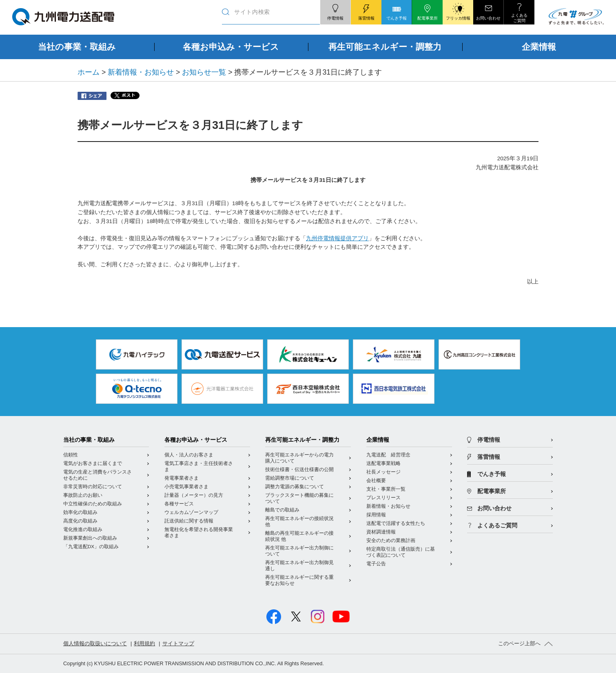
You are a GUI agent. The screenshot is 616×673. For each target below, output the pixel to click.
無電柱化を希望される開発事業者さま (199, 532)
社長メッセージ (383, 472)
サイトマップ (178, 644)
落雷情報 (489, 457)
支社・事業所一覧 (386, 489)
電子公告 (376, 564)
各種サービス (179, 504)
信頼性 (71, 455)
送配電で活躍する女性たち (396, 523)
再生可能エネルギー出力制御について (299, 551)
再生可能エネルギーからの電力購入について (299, 458)
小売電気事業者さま (186, 487)
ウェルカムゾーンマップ (191, 512)
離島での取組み (282, 510)
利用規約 (144, 644)
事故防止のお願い (83, 495)
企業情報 (378, 440)
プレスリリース (383, 498)
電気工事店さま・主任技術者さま (199, 466)
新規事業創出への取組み (90, 538)
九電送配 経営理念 (388, 455)
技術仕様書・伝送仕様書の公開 (299, 469)
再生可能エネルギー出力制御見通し (299, 566)
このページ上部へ (519, 644)
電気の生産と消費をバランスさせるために (97, 475)
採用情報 (376, 515)
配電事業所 (492, 491)
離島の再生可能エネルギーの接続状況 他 (299, 536)
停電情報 (489, 440)
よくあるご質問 (497, 526)
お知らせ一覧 (204, 72)
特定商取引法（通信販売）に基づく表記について (401, 552)
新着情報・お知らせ (141, 72)
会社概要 (376, 480)
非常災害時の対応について (93, 487)
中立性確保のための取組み (93, 504)
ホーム (89, 72)
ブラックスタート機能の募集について (299, 498)
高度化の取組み (80, 521)
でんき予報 (492, 474)
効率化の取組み (80, 512)
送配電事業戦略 (383, 463)
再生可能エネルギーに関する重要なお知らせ (299, 580)
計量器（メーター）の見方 (194, 495)
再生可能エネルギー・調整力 (302, 440)
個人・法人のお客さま (189, 455)
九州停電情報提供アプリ (337, 238)
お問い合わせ (494, 508)
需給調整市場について (290, 478)
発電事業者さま (182, 478)
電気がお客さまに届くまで (93, 463)
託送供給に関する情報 (189, 521)
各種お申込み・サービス (196, 440)
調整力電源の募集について (295, 487)
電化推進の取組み (83, 529)
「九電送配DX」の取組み (91, 547)
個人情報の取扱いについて (95, 644)
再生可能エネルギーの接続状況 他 (299, 521)
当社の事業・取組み (89, 440)
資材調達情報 (381, 532)
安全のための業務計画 (391, 540)
